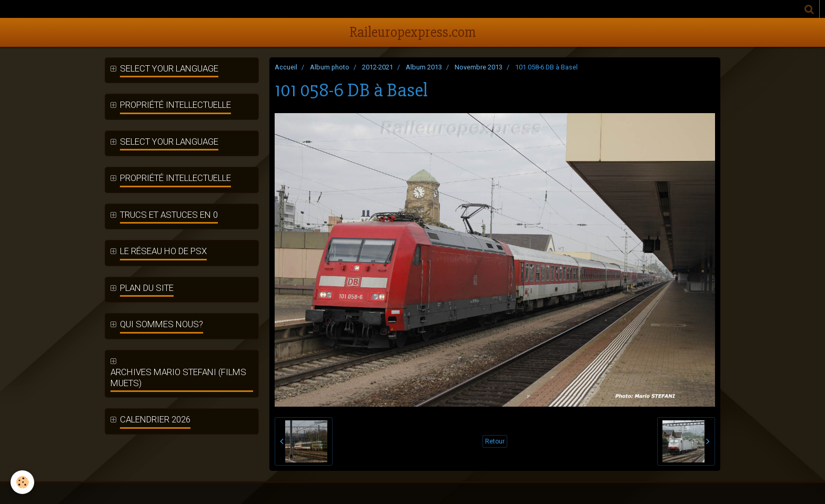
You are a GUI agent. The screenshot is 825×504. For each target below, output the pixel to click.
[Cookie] (22, 482)
